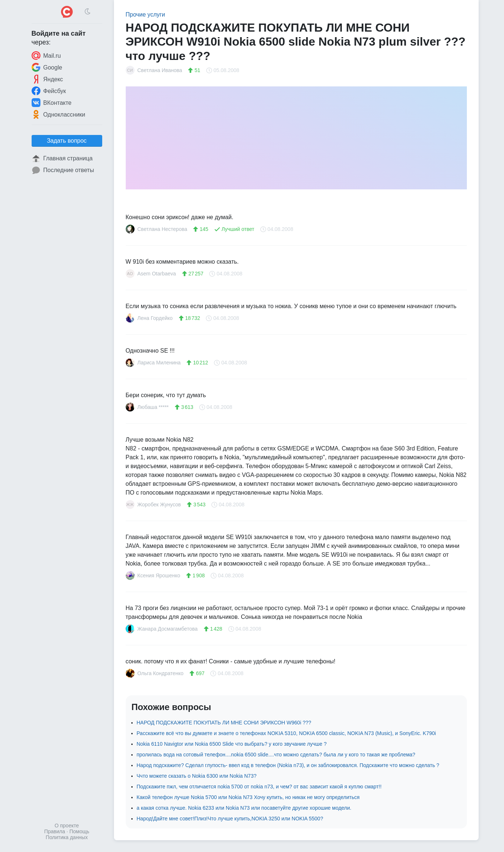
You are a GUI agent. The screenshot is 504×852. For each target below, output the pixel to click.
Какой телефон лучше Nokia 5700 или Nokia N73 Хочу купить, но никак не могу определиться (248, 797)
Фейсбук (49, 91)
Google (47, 67)
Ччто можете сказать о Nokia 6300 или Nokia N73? (197, 776)
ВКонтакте (52, 103)
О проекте (67, 826)
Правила (55, 831)
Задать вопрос (67, 141)
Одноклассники (58, 114)
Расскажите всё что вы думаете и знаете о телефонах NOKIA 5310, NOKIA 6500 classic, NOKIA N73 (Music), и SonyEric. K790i (286, 733)
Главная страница (62, 158)
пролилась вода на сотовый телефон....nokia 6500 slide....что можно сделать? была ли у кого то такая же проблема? (276, 755)
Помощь (79, 831)
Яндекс (47, 79)
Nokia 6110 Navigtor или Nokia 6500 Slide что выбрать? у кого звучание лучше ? (232, 744)
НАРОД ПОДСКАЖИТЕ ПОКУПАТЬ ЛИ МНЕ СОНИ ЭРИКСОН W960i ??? (224, 723)
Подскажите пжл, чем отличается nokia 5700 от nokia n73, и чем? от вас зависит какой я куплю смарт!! (259, 787)
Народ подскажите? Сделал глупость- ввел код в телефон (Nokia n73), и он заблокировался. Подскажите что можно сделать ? (288, 765)
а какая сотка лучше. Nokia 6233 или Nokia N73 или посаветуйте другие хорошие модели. (244, 808)
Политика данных (67, 837)
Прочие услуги (146, 15)
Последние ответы (63, 170)
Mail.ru (46, 56)
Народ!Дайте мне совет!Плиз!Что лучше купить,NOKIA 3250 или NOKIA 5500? (230, 819)
